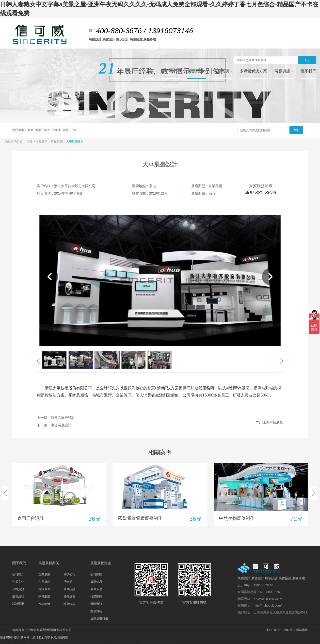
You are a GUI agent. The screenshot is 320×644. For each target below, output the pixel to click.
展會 (39, 130)
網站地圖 (302, 630)
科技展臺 (57, 142)
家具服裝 (44, 596)
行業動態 (96, 596)
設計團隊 (18, 604)
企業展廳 (44, 574)
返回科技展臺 (273, 422)
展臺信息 (96, 589)
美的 (47, 130)
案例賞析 (96, 611)
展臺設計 (69, 589)
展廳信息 (96, 582)
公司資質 (18, 589)
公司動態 (96, 574)
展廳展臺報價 (99, 619)
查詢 (296, 130)
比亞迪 (56, 130)
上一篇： (56, 418)
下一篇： (54, 425)
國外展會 (69, 596)
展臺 (31, 130)
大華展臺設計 (75, 142)
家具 (66, 130)
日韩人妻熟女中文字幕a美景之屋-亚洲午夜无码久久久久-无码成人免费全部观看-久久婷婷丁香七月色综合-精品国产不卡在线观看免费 (87, 642)
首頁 (30, 142)
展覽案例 (42, 142)
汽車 (74, 130)
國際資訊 (96, 604)
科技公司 (69, 574)
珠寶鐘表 (69, 604)
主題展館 (44, 582)
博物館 (68, 582)
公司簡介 (18, 574)
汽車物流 (44, 604)
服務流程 (18, 596)
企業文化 (18, 582)
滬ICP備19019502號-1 (280, 630)
